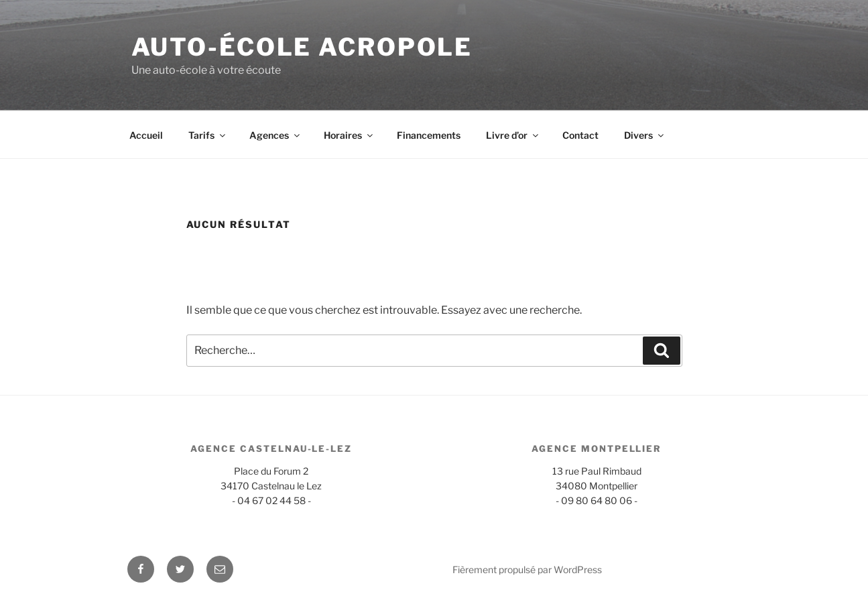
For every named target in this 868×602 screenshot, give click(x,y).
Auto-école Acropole (302, 47)
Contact (580, 135)
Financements (429, 135)
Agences (275, 135)
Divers (645, 135)
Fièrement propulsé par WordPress (527, 569)
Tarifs (208, 135)
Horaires (349, 135)
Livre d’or (513, 135)
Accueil (146, 135)
